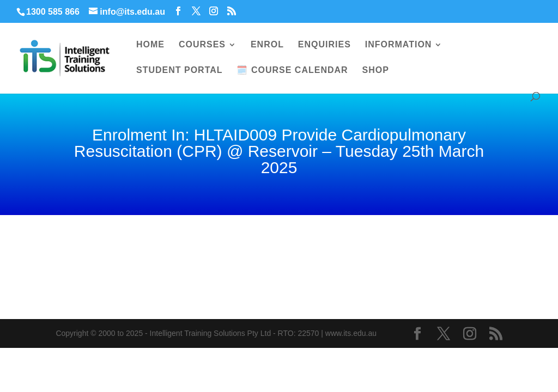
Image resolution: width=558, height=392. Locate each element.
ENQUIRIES (325, 45)
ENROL (267, 45)
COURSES (202, 45)
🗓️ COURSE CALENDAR (292, 71)
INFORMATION (399, 45)
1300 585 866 (53, 12)
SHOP (376, 71)
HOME (150, 45)
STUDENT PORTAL (180, 71)
